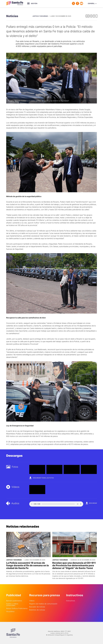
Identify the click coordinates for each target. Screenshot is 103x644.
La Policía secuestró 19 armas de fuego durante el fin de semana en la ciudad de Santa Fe (27, 565)
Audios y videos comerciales (12, 604)
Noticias (12, 16)
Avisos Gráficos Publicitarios (17, 608)
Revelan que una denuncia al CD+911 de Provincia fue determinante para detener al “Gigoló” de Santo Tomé (74, 565)
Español (91, 3)
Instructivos (71, 600)
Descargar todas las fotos (42, 477)
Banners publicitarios (14, 600)
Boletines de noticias (37, 609)
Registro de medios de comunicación (43, 603)
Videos (32, 600)
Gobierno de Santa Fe (15, 3)
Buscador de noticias (37, 606)
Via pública (10, 611)
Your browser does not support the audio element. (56, 504)
